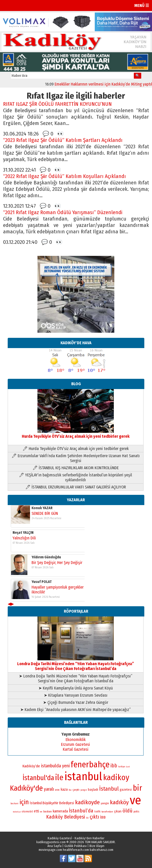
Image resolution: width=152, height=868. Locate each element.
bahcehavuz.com (102, 850)
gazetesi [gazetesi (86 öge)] (126, 789)
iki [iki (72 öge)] (87, 818)
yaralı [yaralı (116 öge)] (49, 789)
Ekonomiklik (76, 740)
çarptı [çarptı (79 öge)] (76, 790)
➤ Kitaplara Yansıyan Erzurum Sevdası (76, 695)
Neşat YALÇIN (23, 533)
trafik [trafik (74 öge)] (97, 812)
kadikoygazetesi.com (51, 842)
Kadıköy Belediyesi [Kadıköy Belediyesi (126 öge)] (65, 817)
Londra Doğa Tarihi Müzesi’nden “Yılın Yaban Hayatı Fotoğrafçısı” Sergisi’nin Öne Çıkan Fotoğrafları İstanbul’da (76, 664)
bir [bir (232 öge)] (137, 788)
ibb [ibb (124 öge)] (114, 766)
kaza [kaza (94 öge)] (64, 789)
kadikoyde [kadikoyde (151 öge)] (87, 802)
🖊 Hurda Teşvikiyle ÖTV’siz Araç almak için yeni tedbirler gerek (76, 449)
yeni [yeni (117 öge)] (66, 766)
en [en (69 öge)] (41, 812)
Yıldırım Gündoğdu (46, 557)
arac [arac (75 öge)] (57, 790)
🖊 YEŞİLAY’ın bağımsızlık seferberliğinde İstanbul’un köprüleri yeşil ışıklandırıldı (75, 477)
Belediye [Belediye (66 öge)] (17, 812)
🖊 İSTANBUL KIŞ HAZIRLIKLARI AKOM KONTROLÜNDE (76, 468)
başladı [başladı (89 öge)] (93, 789)
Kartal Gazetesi (76, 749)
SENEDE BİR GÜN (45, 513)
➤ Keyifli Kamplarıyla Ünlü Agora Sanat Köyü (76, 688)
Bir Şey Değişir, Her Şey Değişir (57, 563)
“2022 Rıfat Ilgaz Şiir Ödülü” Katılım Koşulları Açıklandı (64, 176)
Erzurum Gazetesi (75, 744)
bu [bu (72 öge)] (70, 790)
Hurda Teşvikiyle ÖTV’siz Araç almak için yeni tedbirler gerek (76, 434)
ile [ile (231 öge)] (59, 777)
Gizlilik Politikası (75, 846)
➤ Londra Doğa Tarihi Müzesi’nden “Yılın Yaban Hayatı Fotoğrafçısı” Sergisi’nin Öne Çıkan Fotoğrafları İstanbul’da (76, 678)
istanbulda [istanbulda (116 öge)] (51, 766)
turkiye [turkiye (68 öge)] (121, 767)
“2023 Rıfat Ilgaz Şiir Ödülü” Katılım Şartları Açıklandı (63, 140)
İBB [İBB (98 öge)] (103, 817)
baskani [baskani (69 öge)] (14, 803)
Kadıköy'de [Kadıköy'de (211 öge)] (26, 788)
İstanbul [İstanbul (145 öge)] (109, 789)
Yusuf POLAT (42, 582)
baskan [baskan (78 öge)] (48, 812)
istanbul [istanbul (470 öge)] (83, 776)
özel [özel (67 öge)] (128, 767)
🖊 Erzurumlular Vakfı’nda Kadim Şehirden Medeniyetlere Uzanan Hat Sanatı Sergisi (76, 458)
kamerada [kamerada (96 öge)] (60, 811)
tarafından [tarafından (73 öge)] (107, 812)
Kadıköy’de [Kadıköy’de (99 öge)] (31, 766)
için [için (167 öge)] (24, 802)
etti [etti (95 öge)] (36, 811)
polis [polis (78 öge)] (136, 812)
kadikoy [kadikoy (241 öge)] (116, 777)
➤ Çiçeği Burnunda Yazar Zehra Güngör (76, 702)
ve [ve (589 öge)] (135, 800)
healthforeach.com (76, 850)
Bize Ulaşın (97, 846)
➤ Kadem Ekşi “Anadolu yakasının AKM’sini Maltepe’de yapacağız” (75, 710)
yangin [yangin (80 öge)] (105, 803)
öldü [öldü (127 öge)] (128, 811)
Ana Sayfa (54, 846)
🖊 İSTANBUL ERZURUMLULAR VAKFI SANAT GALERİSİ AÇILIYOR (76, 487)
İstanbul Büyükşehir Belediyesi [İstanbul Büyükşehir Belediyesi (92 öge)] (52, 803)
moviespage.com (50, 850)
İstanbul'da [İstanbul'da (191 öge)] (38, 778)
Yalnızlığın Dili (24, 538)
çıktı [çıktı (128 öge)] (94, 817)
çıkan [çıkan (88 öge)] (118, 811)
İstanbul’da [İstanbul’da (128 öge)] (81, 811)
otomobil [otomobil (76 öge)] (27, 812)
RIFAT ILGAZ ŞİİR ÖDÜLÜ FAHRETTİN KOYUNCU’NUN (57, 104)
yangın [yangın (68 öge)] (84, 790)
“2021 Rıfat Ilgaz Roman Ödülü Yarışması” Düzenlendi (63, 212)
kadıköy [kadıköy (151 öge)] (119, 802)
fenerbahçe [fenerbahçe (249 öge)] (90, 765)
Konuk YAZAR (42, 508)
